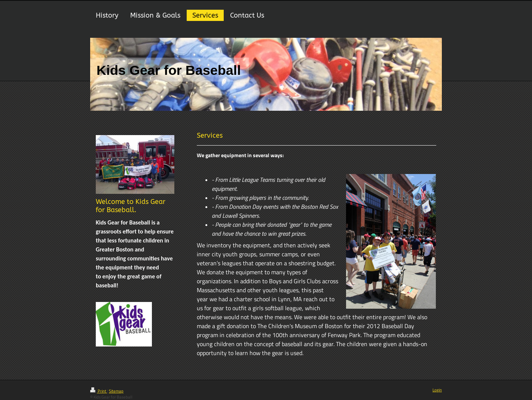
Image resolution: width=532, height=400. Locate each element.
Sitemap (116, 391)
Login (437, 390)
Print (99, 391)
